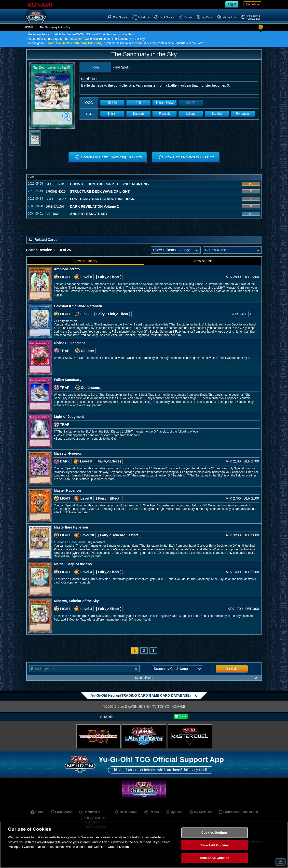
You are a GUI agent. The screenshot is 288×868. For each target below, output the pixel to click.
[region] (144, 845)
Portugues (243, 114)
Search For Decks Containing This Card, (74, 43)
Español (217, 114)
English (112, 114)
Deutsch (138, 114)
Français (165, 114)
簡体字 (191, 103)
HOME (29, 27)
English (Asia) (165, 103)
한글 (138, 103)
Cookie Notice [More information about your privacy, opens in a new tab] (118, 847)
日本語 (112, 103)
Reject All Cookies (214, 845)
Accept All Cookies (215, 858)
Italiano (191, 114)
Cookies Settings (215, 833)
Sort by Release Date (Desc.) (94, 820)
